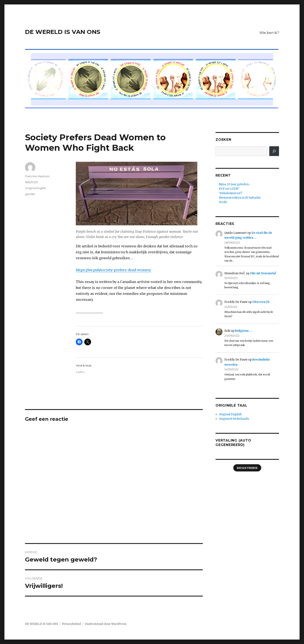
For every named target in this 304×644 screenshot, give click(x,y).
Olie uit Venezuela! (263, 273)
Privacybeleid (71, 624)
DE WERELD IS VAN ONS (63, 32)
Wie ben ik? (269, 33)
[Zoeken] (274, 151)
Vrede (223, 202)
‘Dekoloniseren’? (231, 193)
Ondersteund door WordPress (106, 624)
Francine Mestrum (37, 176)
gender (30, 194)
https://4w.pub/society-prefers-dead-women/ (113, 270)
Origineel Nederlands (234, 419)
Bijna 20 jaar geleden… (235, 184)
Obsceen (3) (261, 302)
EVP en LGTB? (229, 189)
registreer (247, 468)
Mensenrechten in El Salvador (240, 198)
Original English (35, 188)
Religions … (243, 331)
